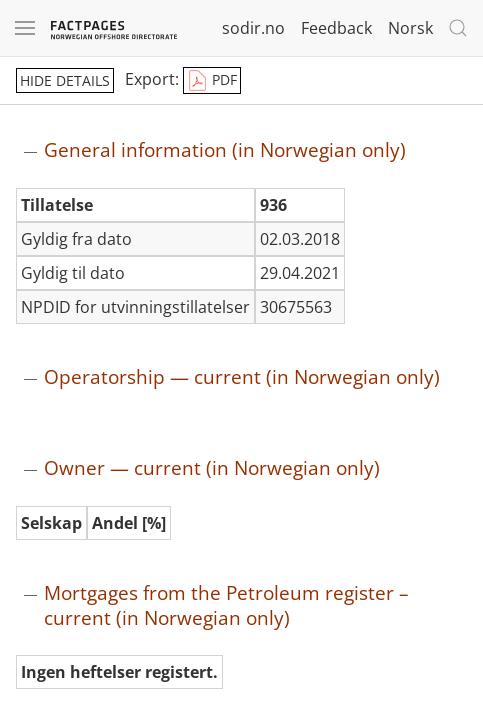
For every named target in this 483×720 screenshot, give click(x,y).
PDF (212, 81)
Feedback (336, 28)
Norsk (410, 28)
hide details (65, 80)
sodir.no (253, 28)
